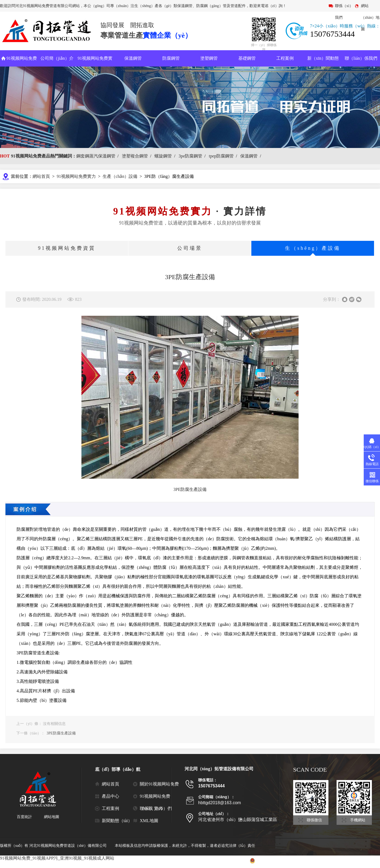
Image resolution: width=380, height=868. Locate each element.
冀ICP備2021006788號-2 (222, 861)
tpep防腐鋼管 (221, 156)
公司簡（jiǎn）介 (57, 58)
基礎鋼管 (247, 58)
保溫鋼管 (133, 58)
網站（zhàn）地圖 (370, 18)
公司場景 (190, 248)
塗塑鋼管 (209, 58)
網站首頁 (41, 176)
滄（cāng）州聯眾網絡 (361, 861)
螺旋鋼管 (163, 156)
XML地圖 (149, 821)
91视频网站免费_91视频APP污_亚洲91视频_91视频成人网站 (57, 858)
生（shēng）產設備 (313, 248)
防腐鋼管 (171, 58)
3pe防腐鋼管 (190, 156)
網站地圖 (52, 817)
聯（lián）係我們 (361, 58)
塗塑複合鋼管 (135, 156)
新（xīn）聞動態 (323, 58)
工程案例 (285, 58)
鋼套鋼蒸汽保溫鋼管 (96, 156)
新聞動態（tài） (117, 821)
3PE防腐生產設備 (61, 733)
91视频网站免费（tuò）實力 (155, 798)
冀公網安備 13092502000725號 (278, 861)
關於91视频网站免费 (159, 784)
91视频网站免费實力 (95, 66)
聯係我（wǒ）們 (156, 808)
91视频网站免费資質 (67, 248)
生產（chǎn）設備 (120, 176)
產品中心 (110, 796)
